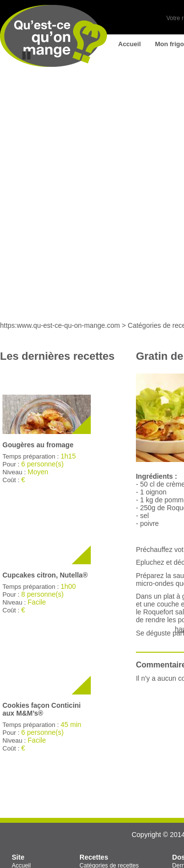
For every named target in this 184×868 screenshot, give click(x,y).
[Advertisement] (92, 227)
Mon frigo (170, 44)
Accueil (130, 44)
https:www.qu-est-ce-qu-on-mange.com (60, 325)
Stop (26, 56)
